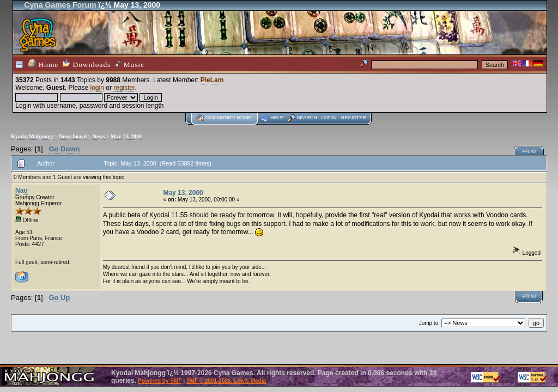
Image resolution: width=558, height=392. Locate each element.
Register (354, 118)
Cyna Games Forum (60, 5)
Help (277, 118)
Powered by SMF (160, 381)
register (124, 88)
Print (530, 151)
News (99, 136)
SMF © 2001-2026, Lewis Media (226, 381)
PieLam (212, 80)
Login (329, 118)
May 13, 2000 (126, 136)
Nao (22, 191)
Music (130, 64)
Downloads (87, 64)
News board (73, 136)
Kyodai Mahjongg (32, 136)
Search (307, 118)
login (97, 88)
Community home (229, 118)
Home (43, 64)
